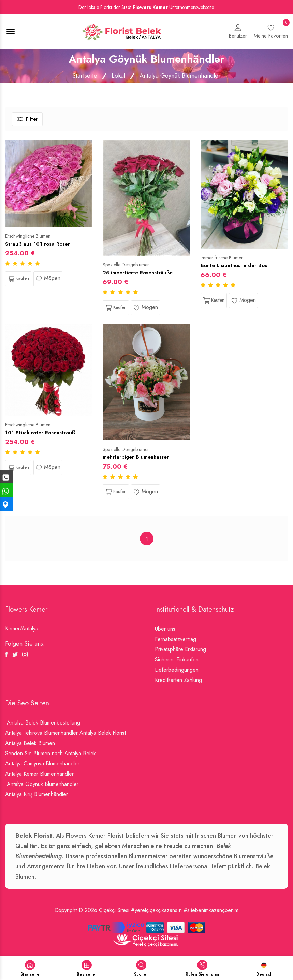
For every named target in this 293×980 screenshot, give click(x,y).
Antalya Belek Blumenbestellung (43, 723)
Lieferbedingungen (177, 670)
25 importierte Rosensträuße (138, 273)
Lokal (118, 76)
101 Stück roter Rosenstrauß (40, 433)
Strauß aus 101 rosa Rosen (38, 244)
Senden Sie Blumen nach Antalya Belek (50, 753)
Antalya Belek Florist (103, 733)
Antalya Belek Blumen (30, 743)
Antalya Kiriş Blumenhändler (36, 794)
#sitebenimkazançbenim (211, 910)
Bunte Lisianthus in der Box (234, 265)
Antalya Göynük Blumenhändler (43, 784)
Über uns (165, 629)
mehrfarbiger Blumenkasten (136, 457)
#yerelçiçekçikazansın (156, 910)
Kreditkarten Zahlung (178, 680)
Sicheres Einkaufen (177, 660)
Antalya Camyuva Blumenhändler (42, 764)
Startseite (85, 76)
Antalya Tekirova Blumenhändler (41, 733)
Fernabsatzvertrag (175, 639)
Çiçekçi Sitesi (114, 910)
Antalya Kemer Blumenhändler (39, 774)
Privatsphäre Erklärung (180, 649)
